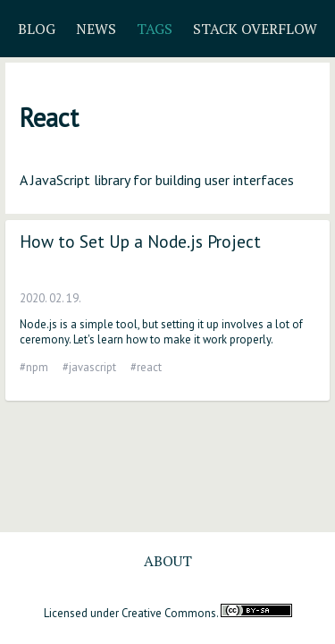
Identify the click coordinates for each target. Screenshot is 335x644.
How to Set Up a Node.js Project (140, 241)
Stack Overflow (255, 29)
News (96, 29)
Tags (155, 29)
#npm (34, 367)
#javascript (89, 367)
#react (146, 367)
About (168, 561)
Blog (37, 29)
